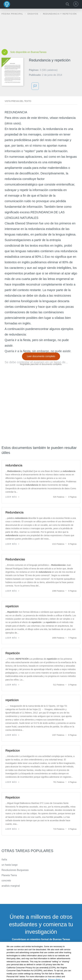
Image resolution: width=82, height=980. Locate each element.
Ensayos (33, 14)
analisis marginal (11, 886)
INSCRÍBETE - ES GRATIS (41, 947)
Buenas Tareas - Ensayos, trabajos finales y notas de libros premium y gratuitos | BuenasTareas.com (7, 4)
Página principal (13, 14)
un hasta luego (10, 865)
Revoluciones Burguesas (15, 870)
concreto (6, 881)
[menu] (76, 4)
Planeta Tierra (9, 875)
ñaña (4, 860)
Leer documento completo (41, 356)
